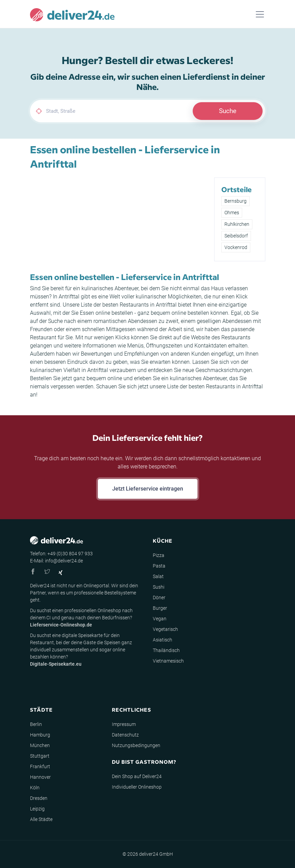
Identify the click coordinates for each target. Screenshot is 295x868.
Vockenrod (236, 247)
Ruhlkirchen (237, 224)
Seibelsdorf (236, 236)
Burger (160, 608)
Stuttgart (40, 756)
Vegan (160, 619)
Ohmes (232, 213)
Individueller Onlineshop (137, 787)
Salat (158, 576)
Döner (159, 598)
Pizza (159, 555)
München (40, 745)
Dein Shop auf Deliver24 (137, 776)
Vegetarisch (165, 629)
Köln (35, 788)
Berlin (36, 724)
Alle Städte (41, 819)
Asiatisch (163, 640)
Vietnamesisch (168, 661)
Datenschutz (125, 735)
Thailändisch (166, 650)
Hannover (40, 777)
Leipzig (37, 809)
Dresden (39, 798)
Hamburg (40, 735)
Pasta (159, 566)
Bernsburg (235, 201)
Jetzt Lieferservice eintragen (148, 489)
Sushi (159, 587)
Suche (228, 111)
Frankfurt (40, 766)
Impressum (124, 724)
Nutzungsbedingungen (136, 745)
